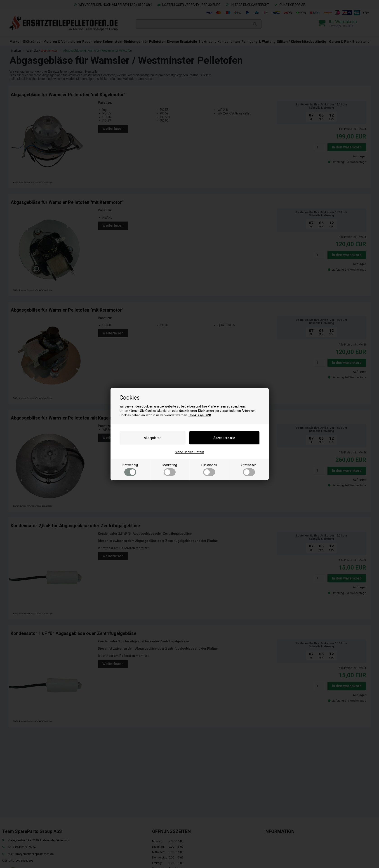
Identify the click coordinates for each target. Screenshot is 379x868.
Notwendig (130, 470)
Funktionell (209, 470)
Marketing (170, 470)
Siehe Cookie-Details (190, 452)
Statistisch (249, 470)
